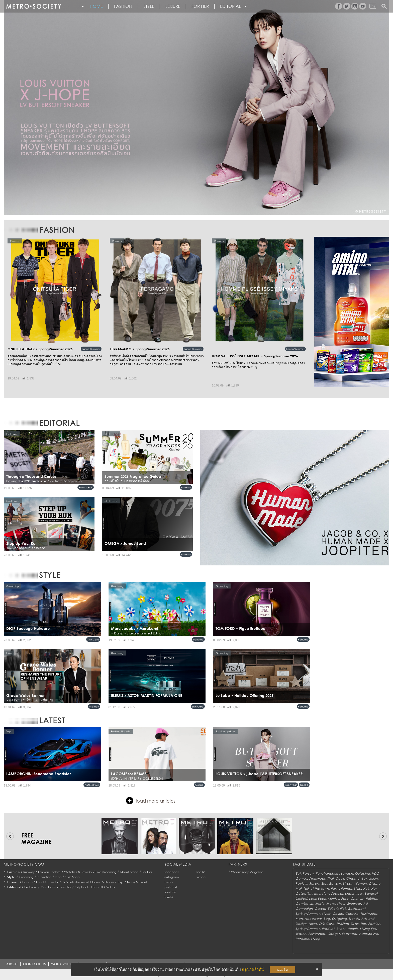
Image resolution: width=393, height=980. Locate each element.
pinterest (171, 887)
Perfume (198, 639)
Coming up (304, 904)
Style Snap (72, 877)
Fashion (123, 6)
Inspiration (44, 877)
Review (301, 884)
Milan (373, 878)
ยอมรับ (282, 969)
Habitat (371, 899)
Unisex (362, 878)
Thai (330, 878)
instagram (172, 877)
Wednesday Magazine (247, 872)
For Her (147, 872)
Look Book (317, 899)
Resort (314, 884)
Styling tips (368, 929)
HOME (96, 6)
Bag (327, 919)
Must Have (48, 887)
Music (320, 904)
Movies (333, 899)
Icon (58, 877)
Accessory (313, 919)
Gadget (334, 934)
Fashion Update (49, 872)
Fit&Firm (343, 924)
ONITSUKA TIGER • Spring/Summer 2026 (40, 349)
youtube (170, 892)
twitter (169, 882)
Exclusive (31, 887)
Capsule (352, 914)
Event (341, 929)
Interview (321, 894)
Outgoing (362, 873)
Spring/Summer (91, 349)
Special (337, 894)
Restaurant (357, 909)
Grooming (26, 877)
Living (316, 939)
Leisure (173, 6)
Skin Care (93, 639)
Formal (346, 889)
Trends (354, 919)
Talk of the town (316, 889)
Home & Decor (103, 882)
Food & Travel (46, 882)
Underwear (354, 894)
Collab (199, 785)
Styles (326, 914)
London (347, 873)
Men (299, 919)
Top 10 (98, 887)
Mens (331, 904)
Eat (298, 873)
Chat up (357, 899)
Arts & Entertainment (74, 882)
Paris (345, 899)
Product (186, 487)
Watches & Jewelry (78, 872)
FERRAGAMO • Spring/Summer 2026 (140, 349)
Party (335, 889)
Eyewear (354, 904)
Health (353, 929)
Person (308, 873)
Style (149, 6)
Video (111, 887)
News (313, 924)
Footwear (291, 785)
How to (27, 882)
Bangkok (372, 894)
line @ (201, 872)
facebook (172, 872)
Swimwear (317, 878)
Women (94, 706)
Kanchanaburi (327, 873)
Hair (366, 889)
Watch (301, 934)
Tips (363, 924)
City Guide (82, 887)
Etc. (324, 884)
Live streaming (106, 872)
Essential (65, 887)
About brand (129, 872)
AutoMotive (92, 785)
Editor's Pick (86, 487)
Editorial (230, 6)
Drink (355, 924)
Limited (301, 899)
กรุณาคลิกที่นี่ (253, 969)
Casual (320, 909)
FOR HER (200, 6)
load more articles (151, 801)
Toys (121, 882)
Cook (340, 878)
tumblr (169, 897)
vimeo (201, 877)
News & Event (137, 882)
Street (347, 884)
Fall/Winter (369, 914)
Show (341, 904)
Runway (29, 872)
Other (351, 878)
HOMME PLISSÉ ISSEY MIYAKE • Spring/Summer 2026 (255, 356)
